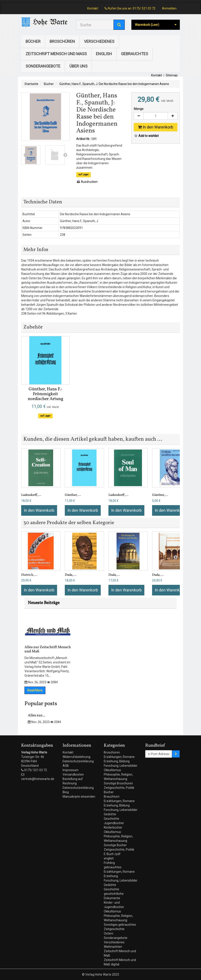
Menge (139, 109)
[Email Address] (159, 754)
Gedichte (110, 814)
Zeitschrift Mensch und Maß (56, 54)
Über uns (78, 66)
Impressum (71, 770)
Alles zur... (36, 715)
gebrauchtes (135, 54)
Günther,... (73, 495)
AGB (66, 766)
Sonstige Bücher (115, 845)
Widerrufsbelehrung (76, 757)
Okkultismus (112, 770)
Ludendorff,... (31, 495)
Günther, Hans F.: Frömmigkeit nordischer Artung (46, 394)
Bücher (33, 41)
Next (65, 155)
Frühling (109, 863)
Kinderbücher (113, 827)
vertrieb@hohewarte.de (38, 779)
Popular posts (41, 704)
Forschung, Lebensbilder (121, 766)
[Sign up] (176, 754)
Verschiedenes (99, 41)
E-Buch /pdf (112, 854)
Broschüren (62, 41)
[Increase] (173, 116)
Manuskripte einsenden (79, 797)
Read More (35, 690)
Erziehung (111, 876)
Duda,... (71, 575)
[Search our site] (95, 25)
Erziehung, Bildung (117, 761)
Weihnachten (113, 947)
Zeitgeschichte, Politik (119, 788)
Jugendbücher (114, 823)
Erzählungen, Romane (119, 757)
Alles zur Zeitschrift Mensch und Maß (48, 635)
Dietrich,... (29, 575)
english (104, 54)
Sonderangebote (43, 66)
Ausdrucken (87, 182)
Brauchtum (112, 797)
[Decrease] (139, 116)
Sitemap (172, 75)
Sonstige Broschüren (118, 783)
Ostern (109, 933)
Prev (26, 155)
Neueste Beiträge (44, 603)
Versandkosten (73, 774)
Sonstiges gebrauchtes (120, 925)
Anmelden (169, 8)
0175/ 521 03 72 (144, 8)
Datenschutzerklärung (78, 761)
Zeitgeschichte (114, 929)
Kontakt (93, 8)
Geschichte (112, 819)
